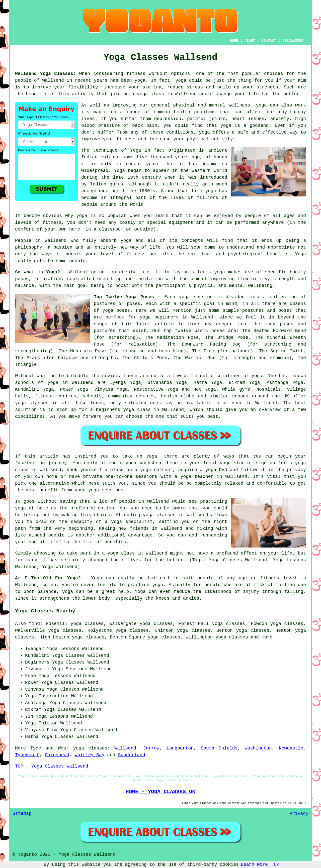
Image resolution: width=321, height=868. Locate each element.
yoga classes (90, 748)
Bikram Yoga (244, 383)
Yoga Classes (68, 662)
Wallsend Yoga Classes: (46, 74)
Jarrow (151, 748)
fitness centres (56, 396)
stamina (152, 87)
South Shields (219, 748)
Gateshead (57, 755)
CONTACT (269, 41)
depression (168, 119)
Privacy (299, 814)
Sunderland (132, 755)
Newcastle (291, 748)
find (34, 624)
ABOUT (250, 41)
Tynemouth (27, 755)
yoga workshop (143, 463)
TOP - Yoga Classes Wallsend (52, 766)
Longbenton (180, 748)
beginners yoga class (123, 410)
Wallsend (125, 748)
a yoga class (148, 94)
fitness (136, 254)
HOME (234, 41)
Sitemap (22, 814)
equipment (181, 223)
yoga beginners (159, 317)
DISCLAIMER (293, 41)
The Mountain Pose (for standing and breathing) (123, 351)
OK (277, 864)
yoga (140, 80)
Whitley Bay (90, 755)
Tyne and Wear (50, 748)
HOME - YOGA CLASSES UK (160, 792)
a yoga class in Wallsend (135, 553)
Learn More (254, 864)
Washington (258, 748)
